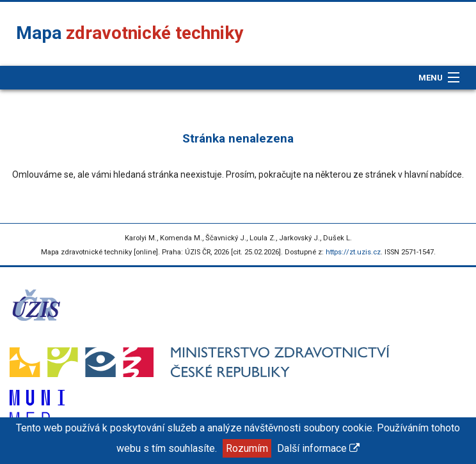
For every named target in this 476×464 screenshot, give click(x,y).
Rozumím (247, 448)
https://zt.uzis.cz (353, 252)
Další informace (318, 448)
